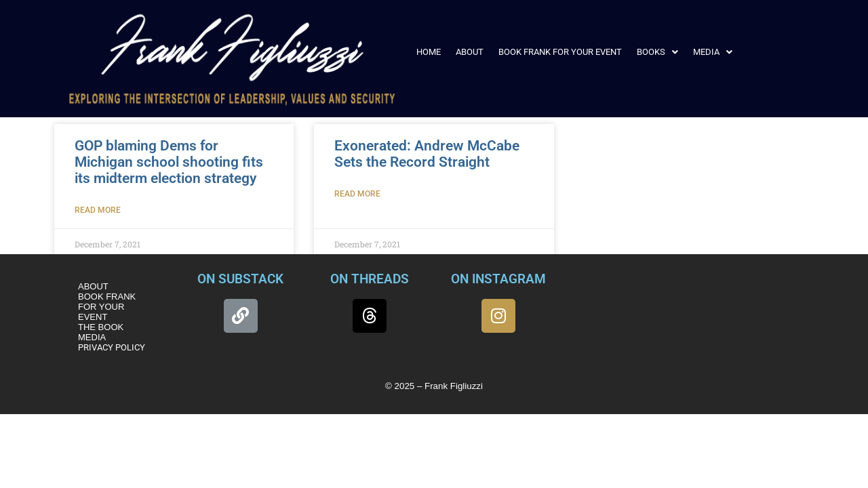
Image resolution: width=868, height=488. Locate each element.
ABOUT (470, 52)
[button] (657, 52)
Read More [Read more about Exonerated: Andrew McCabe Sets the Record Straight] (357, 194)
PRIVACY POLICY (112, 347)
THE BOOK (101, 327)
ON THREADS (370, 279)
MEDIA (713, 52)
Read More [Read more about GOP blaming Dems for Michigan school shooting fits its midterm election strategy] (98, 210)
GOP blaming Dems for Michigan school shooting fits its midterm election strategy (169, 162)
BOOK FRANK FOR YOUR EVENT (560, 52)
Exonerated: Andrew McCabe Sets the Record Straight (427, 154)
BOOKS (657, 52)
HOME (429, 52)
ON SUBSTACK (240, 279)
